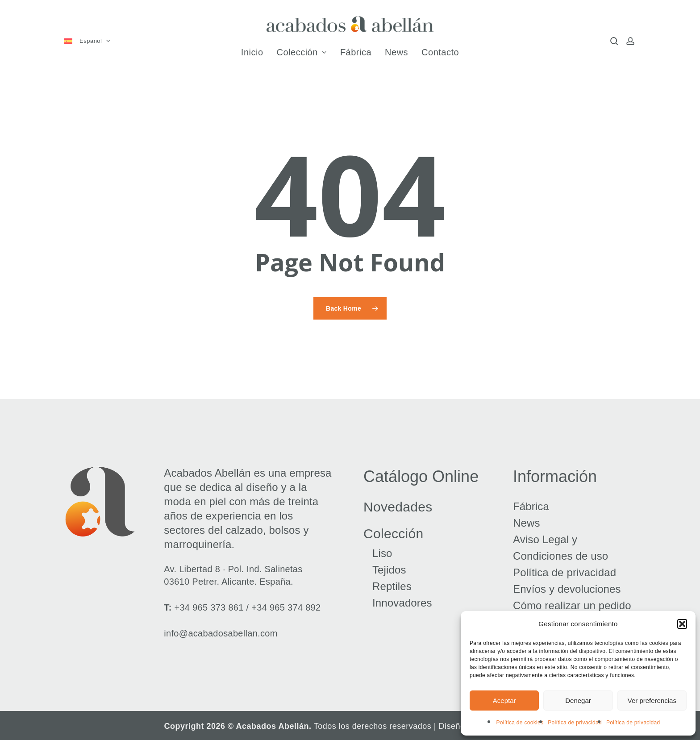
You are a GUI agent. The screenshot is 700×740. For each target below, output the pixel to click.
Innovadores (402, 603)
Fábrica (531, 506)
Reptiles (392, 586)
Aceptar (504, 701)
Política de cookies (520, 723)
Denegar (578, 701)
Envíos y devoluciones (567, 589)
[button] (682, 624)
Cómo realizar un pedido (572, 605)
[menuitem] (91, 41)
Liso (382, 553)
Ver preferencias (652, 701)
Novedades (398, 507)
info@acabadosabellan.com (221, 633)
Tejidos (389, 570)
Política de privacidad (575, 723)
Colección (393, 534)
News (527, 523)
